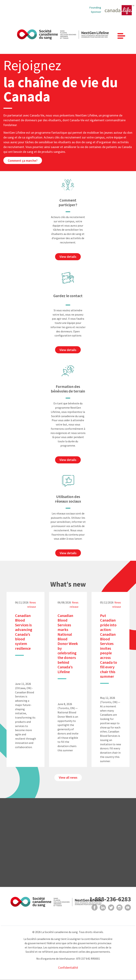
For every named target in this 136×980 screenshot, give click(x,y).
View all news (68, 777)
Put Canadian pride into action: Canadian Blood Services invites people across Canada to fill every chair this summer (109, 646)
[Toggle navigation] (121, 36)
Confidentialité (68, 968)
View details (68, 257)
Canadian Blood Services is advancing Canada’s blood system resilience (24, 632)
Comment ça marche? (23, 161)
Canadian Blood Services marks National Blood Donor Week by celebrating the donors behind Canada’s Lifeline (68, 644)
